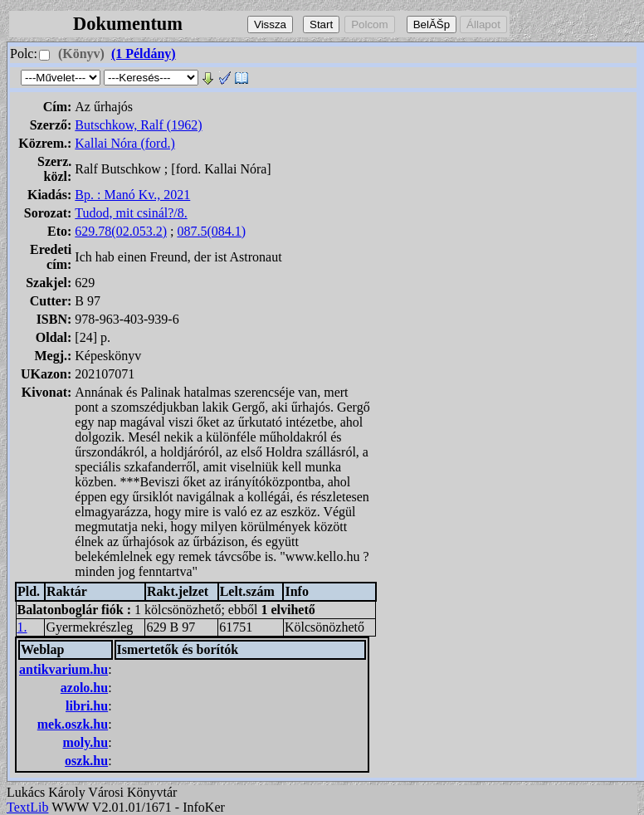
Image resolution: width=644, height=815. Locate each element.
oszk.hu (86, 761)
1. (22, 627)
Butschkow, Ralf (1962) (138, 125)
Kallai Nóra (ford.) (124, 143)
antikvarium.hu (63, 669)
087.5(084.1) (211, 231)
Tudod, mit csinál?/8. (131, 213)
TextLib (27, 807)
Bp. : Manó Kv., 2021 (132, 195)
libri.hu (87, 706)
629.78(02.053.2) (121, 231)
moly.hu (85, 742)
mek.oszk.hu (73, 724)
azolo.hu (84, 688)
